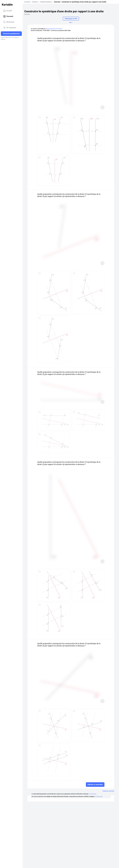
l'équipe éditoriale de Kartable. (54, 29)
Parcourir (8, 16)
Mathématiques (46, 2)
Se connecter (10, 28)
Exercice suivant (108, 791)
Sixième (35, 2)
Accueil (8, 11)
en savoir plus (92, 794)
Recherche (9, 22)
